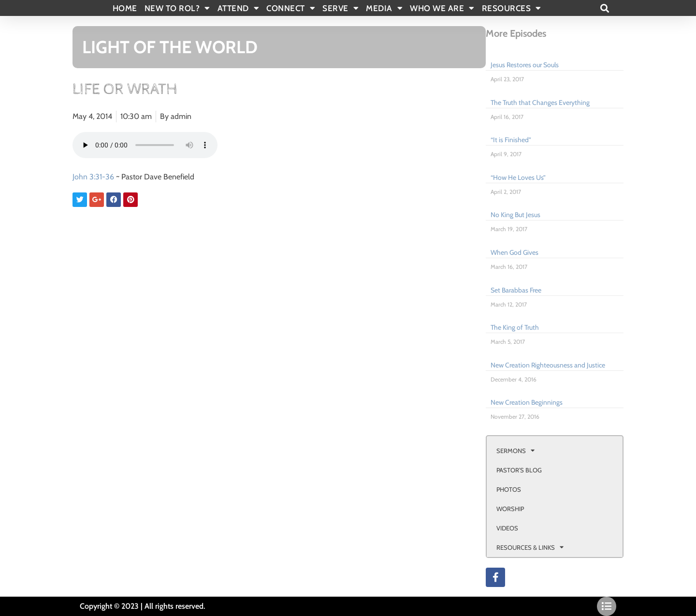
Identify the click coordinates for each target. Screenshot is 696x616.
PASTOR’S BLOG (519, 470)
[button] (604, 8)
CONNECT (291, 8)
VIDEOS (507, 528)
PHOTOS (509, 489)
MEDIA (384, 8)
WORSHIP (510, 509)
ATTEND (239, 8)
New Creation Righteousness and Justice (548, 365)
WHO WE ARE (442, 8)
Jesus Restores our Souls (525, 65)
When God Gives (515, 252)
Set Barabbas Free (516, 290)
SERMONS (515, 450)
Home (125, 8)
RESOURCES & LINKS (530, 547)
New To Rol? (177, 8)
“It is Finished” (511, 140)
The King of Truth (515, 327)
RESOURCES (512, 8)
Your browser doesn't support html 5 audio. (145, 145)
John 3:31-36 (93, 177)
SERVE (341, 8)
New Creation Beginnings (527, 402)
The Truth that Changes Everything (540, 103)
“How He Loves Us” (518, 177)
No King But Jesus (515, 215)
